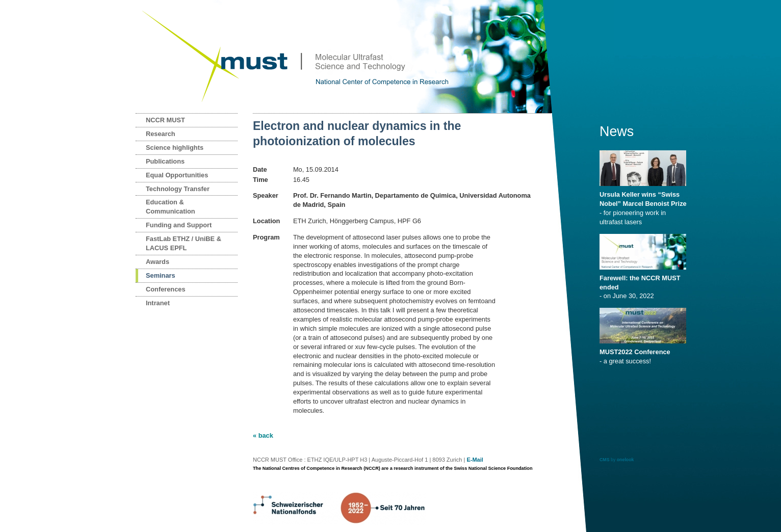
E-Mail (475, 460)
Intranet (158, 303)
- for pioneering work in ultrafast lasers (645, 205)
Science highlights (175, 148)
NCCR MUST (165, 120)
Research (161, 134)
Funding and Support (179, 225)
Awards (158, 262)
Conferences (166, 289)
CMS (605, 460)
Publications (165, 161)
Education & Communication (171, 207)
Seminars (161, 275)
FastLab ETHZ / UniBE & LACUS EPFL (184, 243)
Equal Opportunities (177, 175)
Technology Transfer (178, 189)
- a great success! (645, 353)
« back (263, 435)
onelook (626, 460)
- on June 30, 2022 (645, 284)
